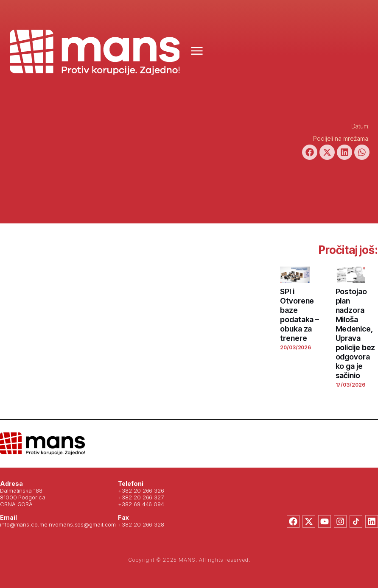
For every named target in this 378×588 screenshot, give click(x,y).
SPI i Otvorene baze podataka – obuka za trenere (300, 315)
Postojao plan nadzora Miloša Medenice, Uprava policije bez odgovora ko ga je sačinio (356, 333)
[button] (310, 152)
